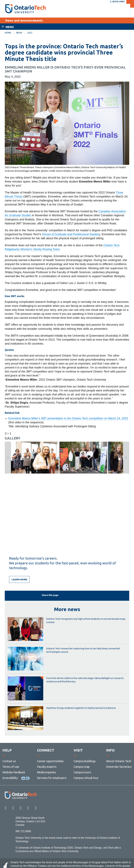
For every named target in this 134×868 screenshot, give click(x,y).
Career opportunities (50, 761)
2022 (30, 33)
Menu (10, 27)
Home (8, 33)
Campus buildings (85, 761)
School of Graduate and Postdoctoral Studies (70, 234)
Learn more (19, 579)
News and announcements (24, 20)
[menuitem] (10, 33)
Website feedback (14, 772)
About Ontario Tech (119, 761)
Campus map (82, 767)
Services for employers (52, 778)
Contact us (9, 761)
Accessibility (10, 778)
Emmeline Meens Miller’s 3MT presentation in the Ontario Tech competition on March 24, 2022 (68, 418)
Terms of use (11, 767)
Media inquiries (46, 772)
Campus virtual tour (86, 778)
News (19, 33)
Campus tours (82, 772)
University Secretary (119, 767)
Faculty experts (47, 767)
